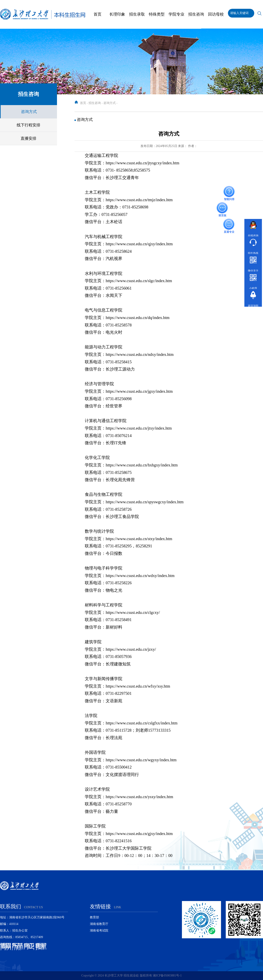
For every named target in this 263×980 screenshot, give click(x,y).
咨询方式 (29, 112)
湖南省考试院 (99, 931)
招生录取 (137, 14)
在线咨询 (253, 228)
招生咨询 (196, 14)
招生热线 (253, 246)
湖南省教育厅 (99, 924)
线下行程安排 (28, 125)
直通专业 (229, 224)
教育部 (94, 917)
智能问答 (229, 192)
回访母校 (216, 14)
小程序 (253, 281)
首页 (98, 14)
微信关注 (253, 263)
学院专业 (176, 14)
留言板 (222, 208)
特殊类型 (157, 14)
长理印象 (117, 14)
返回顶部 (253, 298)
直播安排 (28, 138)
